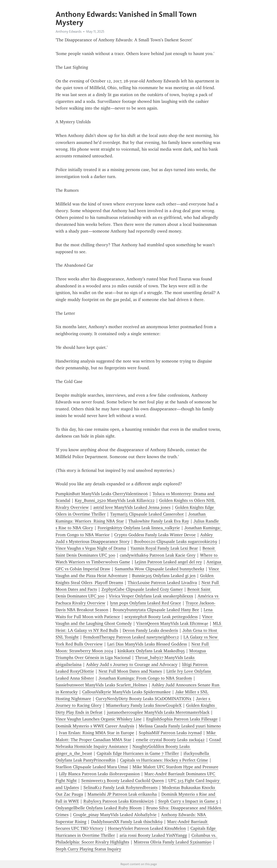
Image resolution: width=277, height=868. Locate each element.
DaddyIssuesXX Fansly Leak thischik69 (127, 822)
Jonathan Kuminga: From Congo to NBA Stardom (145, 678)
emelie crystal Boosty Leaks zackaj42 (170, 740)
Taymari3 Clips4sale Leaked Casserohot (147, 514)
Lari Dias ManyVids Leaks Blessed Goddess (147, 644)
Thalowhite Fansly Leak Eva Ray (159, 521)
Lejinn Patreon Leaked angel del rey (168, 562)
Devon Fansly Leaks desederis (150, 630)
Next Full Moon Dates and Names (130, 671)
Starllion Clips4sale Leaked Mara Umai (92, 767)
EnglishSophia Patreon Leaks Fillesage (182, 719)
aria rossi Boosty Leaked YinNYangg (153, 835)
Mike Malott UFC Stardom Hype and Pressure (175, 767)
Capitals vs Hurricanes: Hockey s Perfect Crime (164, 760)
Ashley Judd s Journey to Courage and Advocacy (132, 665)
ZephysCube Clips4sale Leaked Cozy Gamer (142, 589)
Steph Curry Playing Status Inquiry (88, 849)
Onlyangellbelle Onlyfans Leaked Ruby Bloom (99, 808)
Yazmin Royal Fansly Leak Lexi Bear (164, 548)
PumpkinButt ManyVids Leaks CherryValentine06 (102, 494)
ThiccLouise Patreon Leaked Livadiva (162, 583)
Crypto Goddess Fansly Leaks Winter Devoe (155, 535)
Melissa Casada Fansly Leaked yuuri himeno (180, 726)
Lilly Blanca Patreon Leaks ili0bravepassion (99, 774)
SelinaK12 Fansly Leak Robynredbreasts (120, 788)
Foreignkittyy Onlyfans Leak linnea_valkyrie (139, 528)
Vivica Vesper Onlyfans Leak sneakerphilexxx (151, 596)
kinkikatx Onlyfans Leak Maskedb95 (151, 651)
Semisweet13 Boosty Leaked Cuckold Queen (123, 781)
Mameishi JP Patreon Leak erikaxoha (122, 794)
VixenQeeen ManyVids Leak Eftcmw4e (172, 623)
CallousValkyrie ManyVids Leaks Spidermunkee (126, 692)
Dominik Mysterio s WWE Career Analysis (95, 726)
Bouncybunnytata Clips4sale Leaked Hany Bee (156, 610)
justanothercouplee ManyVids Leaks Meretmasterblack (158, 712)
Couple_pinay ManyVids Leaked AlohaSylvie (115, 815)
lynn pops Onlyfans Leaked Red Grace (145, 603)
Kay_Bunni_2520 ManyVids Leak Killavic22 (115, 500)
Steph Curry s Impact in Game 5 (188, 801)
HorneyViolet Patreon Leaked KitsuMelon (147, 828)
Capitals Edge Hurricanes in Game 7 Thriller (138, 753)
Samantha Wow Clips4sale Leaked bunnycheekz (159, 569)
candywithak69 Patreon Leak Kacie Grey (158, 555)
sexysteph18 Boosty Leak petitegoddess (161, 617)
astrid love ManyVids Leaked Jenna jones (132, 507)
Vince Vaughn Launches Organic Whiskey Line (99, 719)
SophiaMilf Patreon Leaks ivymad (170, 733)
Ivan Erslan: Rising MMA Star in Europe (97, 733)
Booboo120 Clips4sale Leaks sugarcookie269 (176, 542)
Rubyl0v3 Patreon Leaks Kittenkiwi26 (119, 801)
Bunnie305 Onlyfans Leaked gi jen (164, 576)
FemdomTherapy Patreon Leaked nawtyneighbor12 (131, 637)
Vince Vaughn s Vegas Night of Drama (91, 548)
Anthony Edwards (69, 31)
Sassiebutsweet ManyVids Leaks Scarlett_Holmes (101, 685)
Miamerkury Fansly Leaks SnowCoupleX (144, 705)
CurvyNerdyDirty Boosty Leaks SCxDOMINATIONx (144, 699)
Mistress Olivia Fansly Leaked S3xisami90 (173, 842)
